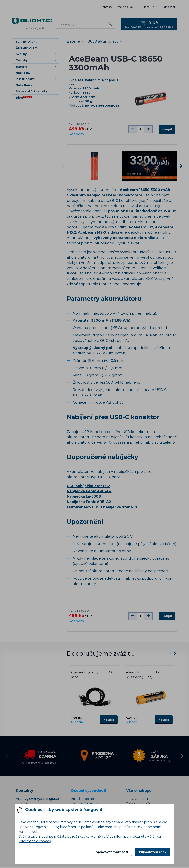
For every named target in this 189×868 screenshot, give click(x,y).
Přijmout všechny (153, 852)
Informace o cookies (35, 841)
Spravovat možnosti (112, 852)
